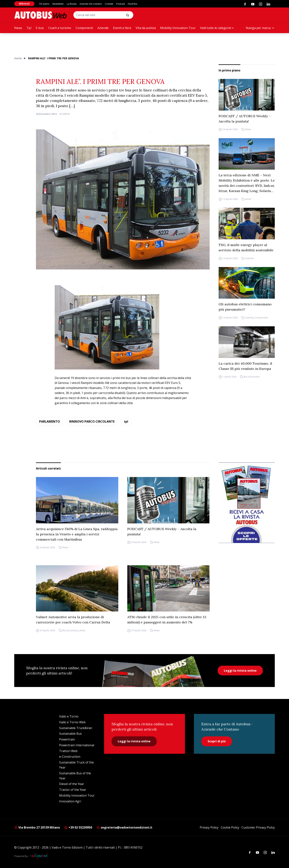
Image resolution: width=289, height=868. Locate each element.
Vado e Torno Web (72, 722)
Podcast (121, 4)
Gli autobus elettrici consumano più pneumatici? (245, 307)
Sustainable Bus (70, 734)
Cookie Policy (230, 827)
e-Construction (70, 757)
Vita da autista (146, 28)
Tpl (29, 28)
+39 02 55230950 (78, 827)
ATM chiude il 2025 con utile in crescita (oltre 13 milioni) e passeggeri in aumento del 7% (167, 620)
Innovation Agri (70, 801)
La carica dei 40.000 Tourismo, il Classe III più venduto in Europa (245, 366)
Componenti (84, 28)
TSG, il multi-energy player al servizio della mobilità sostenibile (246, 247)
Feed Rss (133, 4)
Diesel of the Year (72, 784)
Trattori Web (68, 751)
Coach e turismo (60, 28)
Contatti (109, 4)
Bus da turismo (252, 377)
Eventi (248, 199)
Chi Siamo (44, 4)
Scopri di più (217, 741)
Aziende (103, 28)
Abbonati (24, 4)
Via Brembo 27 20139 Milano (37, 827)
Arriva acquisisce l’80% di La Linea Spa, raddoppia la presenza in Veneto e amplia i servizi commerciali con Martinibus (77, 534)
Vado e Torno (69, 716)
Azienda (249, 258)
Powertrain (67, 739)
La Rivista (72, 4)
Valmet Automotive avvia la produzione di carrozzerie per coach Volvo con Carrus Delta (73, 620)
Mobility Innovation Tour (178, 28)
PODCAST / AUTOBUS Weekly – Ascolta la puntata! (245, 119)
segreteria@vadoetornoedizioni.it (124, 827)
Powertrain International (77, 745)
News (18, 28)
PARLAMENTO (50, 421)
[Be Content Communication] (40, 856)
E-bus (40, 28)
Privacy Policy (209, 827)
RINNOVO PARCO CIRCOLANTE (92, 421)
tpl (126, 421)
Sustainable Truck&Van (76, 728)
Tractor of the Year (73, 790)
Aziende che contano (91, 4)
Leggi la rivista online (240, 671)
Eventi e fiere (122, 28)
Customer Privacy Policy (258, 827)
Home (18, 58)
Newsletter (58, 4)
